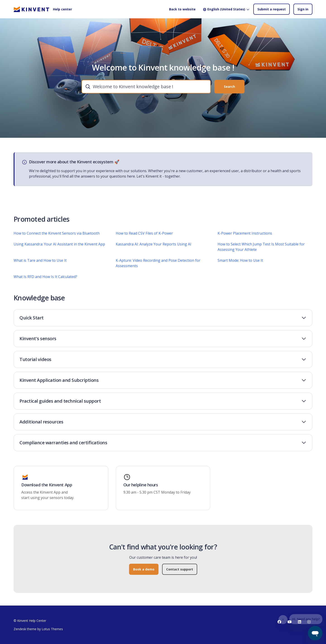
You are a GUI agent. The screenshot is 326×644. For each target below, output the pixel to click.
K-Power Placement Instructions (245, 235)
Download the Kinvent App (47, 485)
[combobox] (146, 87)
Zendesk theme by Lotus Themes (38, 629)
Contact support (180, 572)
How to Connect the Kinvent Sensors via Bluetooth (57, 235)
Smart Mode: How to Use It (240, 262)
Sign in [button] (303, 9)
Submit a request (272, 9)
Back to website (182, 9)
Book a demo (144, 572)
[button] (163, 318)
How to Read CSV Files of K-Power (144, 235)
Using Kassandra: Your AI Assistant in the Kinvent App (59, 246)
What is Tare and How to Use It (40, 262)
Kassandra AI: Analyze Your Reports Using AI (153, 246)
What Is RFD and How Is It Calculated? (45, 279)
